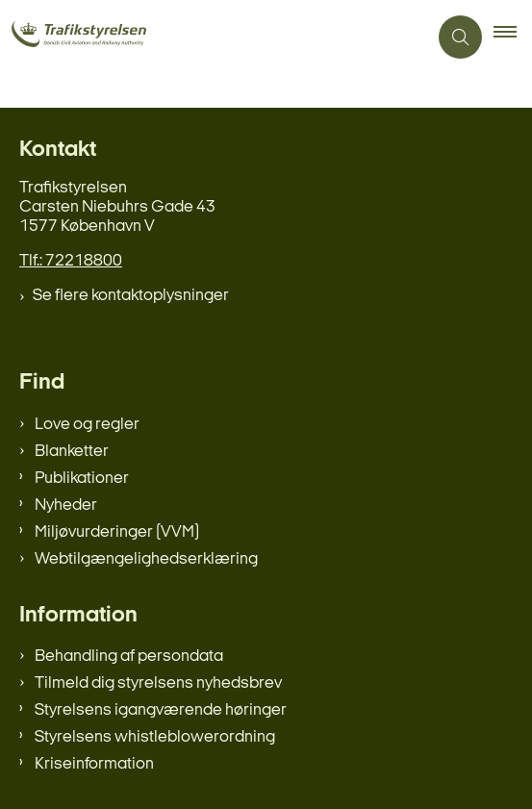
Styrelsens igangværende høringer (161, 710)
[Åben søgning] (460, 37)
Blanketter (72, 452)
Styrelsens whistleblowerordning (155, 737)
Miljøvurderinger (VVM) (117, 532)
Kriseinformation (94, 764)
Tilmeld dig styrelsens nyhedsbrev (158, 683)
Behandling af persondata (129, 657)
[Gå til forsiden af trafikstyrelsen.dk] (104, 37)
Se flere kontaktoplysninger (131, 296)
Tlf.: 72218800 (71, 261)
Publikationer (82, 479)
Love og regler (87, 425)
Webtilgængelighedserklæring (146, 559)
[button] (513, 38)
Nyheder (66, 506)
